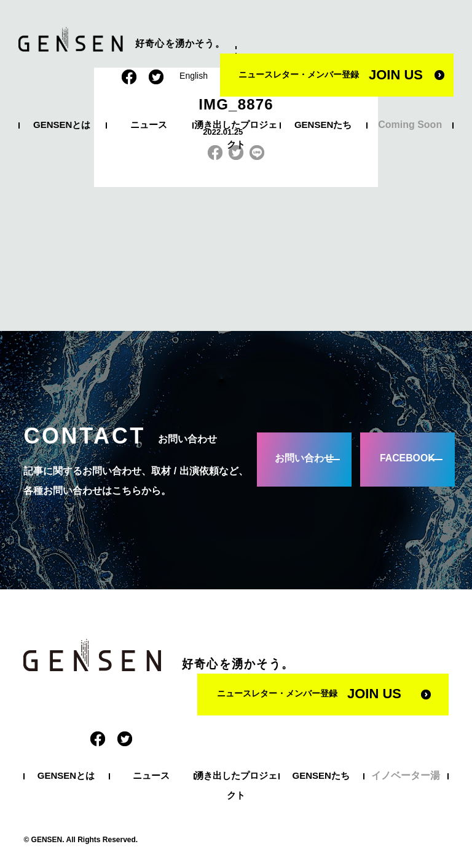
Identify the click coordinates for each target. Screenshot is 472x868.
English (194, 76)
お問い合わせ (301, 459)
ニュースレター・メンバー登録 (331, 75)
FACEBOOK (404, 459)
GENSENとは (62, 125)
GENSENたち (323, 125)
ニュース (149, 125)
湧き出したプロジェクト (236, 134)
